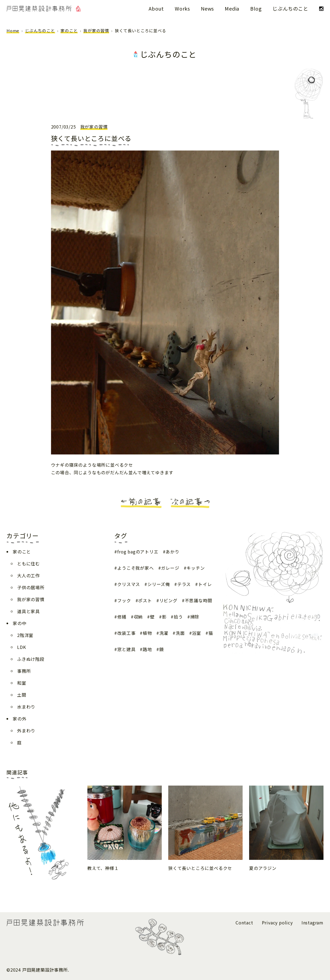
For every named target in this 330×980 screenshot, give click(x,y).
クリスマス (129, 584)
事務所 (24, 671)
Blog (256, 8)
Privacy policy (277, 923)
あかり (172, 552)
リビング (168, 600)
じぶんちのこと (290, 8)
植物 (147, 633)
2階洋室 (25, 635)
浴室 (196, 633)
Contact (244, 923)
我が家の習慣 (96, 31)
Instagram (312, 923)
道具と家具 (28, 611)
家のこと (69, 31)
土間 (22, 695)
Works (182, 8)
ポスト (145, 600)
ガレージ (170, 568)
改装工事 (126, 633)
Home (13, 31)
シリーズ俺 (159, 584)
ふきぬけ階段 (31, 659)
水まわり (26, 707)
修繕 (122, 617)
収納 (138, 617)
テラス (184, 584)
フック (124, 600)
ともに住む (28, 563)
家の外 (20, 719)
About (156, 8)
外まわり (26, 731)
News (207, 8)
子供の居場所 (31, 587)
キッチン (196, 568)
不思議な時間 (199, 600)
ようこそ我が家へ (135, 568)
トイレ (205, 584)
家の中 (20, 623)
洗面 (180, 633)
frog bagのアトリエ (138, 552)
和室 (22, 683)
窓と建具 (126, 649)
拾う (178, 617)
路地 (147, 649)
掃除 (195, 617)
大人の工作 (28, 575)
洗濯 (164, 633)
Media (232, 8)
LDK (21, 647)
